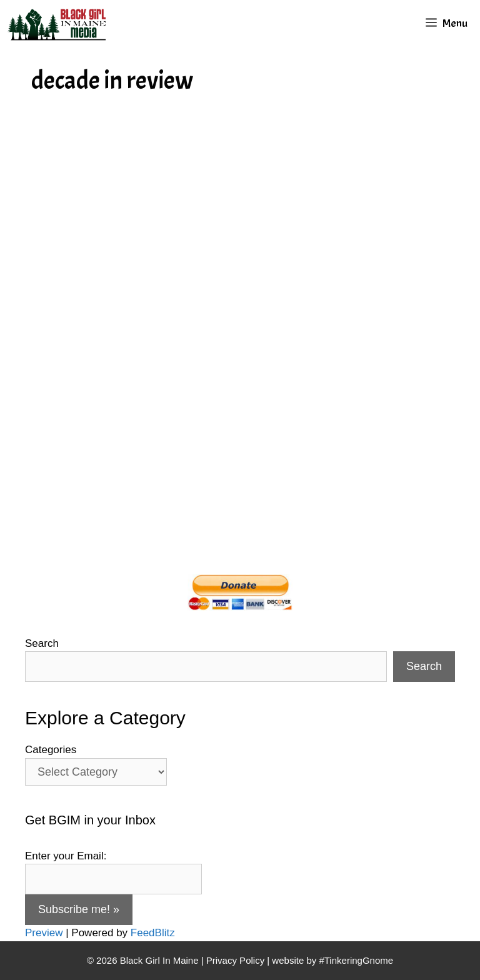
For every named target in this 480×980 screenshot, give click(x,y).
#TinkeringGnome (356, 960)
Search (42, 643)
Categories (51, 750)
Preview (44, 933)
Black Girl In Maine (161, 960)
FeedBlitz (153, 933)
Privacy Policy (235, 960)
